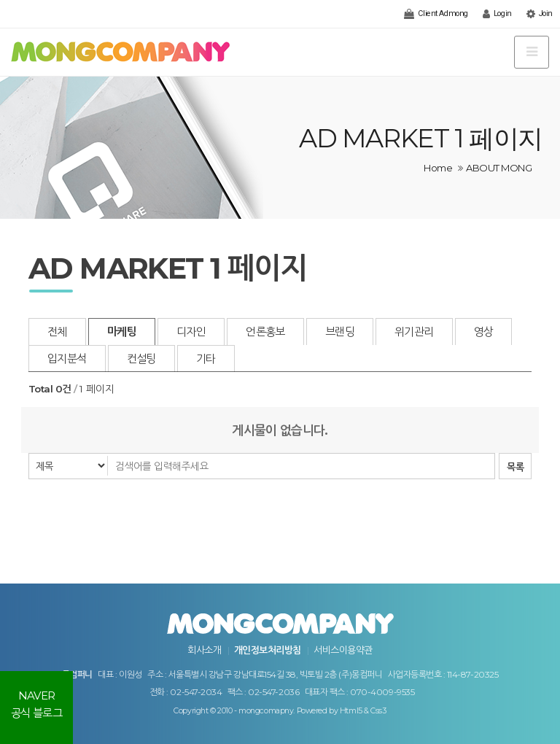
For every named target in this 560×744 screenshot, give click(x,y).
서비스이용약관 (343, 650)
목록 (515, 467)
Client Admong (436, 14)
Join (540, 14)
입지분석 (67, 359)
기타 (206, 359)
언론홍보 (265, 332)
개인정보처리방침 (268, 650)
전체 (57, 332)
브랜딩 (340, 332)
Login (497, 14)
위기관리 (414, 332)
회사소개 (204, 650)
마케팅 (122, 332)
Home (438, 168)
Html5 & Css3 (363, 711)
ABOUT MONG (499, 168)
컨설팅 (141, 359)
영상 (484, 332)
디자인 (191, 332)
